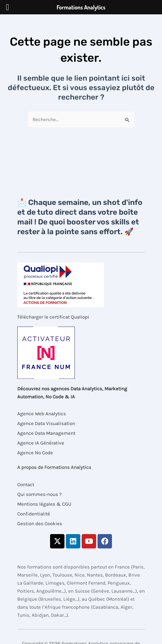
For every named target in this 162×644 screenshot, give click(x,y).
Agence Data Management (46, 433)
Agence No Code (35, 453)
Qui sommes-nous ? (39, 494)
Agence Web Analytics (42, 414)
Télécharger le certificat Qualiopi (53, 317)
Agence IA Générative (41, 443)
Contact (26, 484)
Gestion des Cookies (40, 523)
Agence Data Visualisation (46, 423)
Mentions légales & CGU (44, 504)
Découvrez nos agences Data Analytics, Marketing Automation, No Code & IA (72, 393)
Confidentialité (34, 514)
